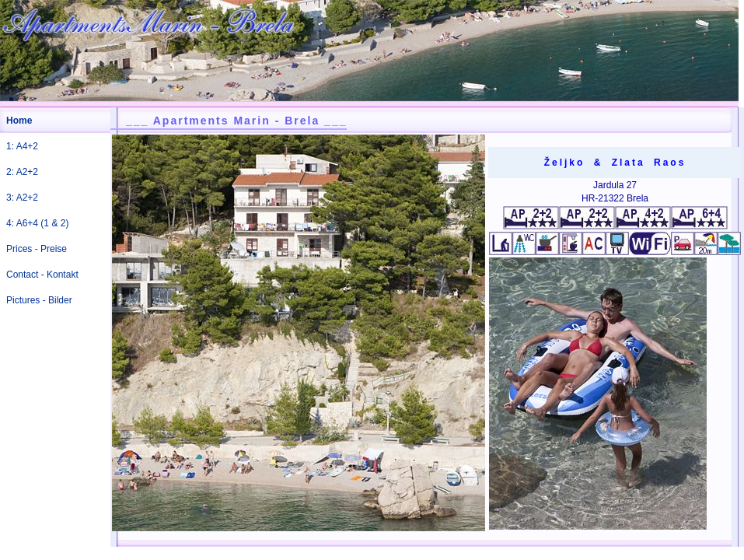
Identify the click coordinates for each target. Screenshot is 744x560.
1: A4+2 (22, 146)
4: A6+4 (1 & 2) (37, 223)
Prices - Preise (37, 249)
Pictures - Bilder (39, 300)
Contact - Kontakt (42, 275)
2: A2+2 (22, 172)
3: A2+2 (22, 198)
